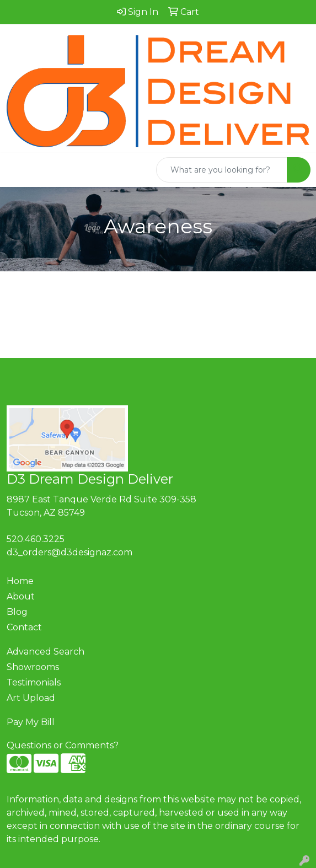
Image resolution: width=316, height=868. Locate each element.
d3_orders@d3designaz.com (69, 552)
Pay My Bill (31, 722)
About (21, 596)
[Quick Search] (222, 170)
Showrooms (33, 667)
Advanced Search (45, 652)
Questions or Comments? (63, 745)
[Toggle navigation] (17, 170)
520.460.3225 (36, 539)
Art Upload (31, 698)
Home (20, 581)
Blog (17, 612)
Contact (24, 627)
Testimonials (34, 682)
